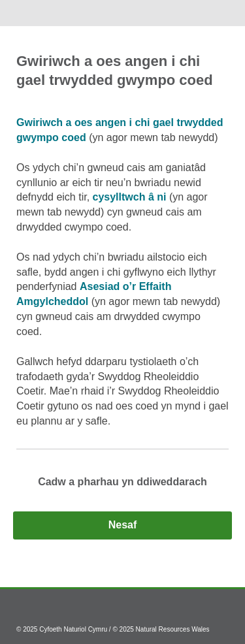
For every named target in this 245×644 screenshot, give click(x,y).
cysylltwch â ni (130, 197)
